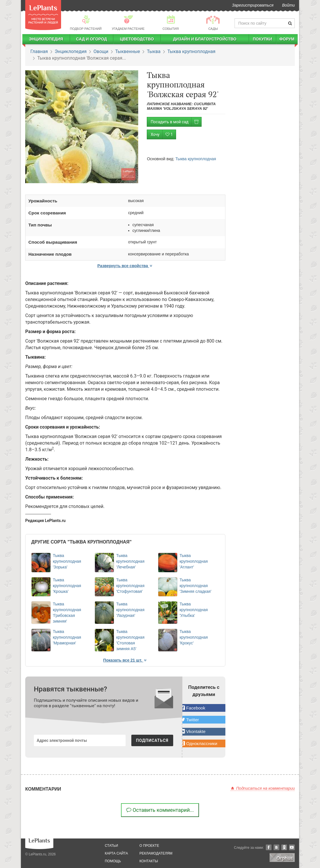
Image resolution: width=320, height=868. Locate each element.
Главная (39, 51)
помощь (113, 861)
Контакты (149, 861)
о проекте (149, 846)
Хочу (163, 135)
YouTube (292, 847)
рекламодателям (156, 853)
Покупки (263, 39)
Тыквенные (128, 51)
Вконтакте (276, 847)
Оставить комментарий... (160, 810)
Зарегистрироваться (253, 5)
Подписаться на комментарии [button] (263, 788)
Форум (287, 39)
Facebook (269, 847)
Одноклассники (284, 847)
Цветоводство (137, 39)
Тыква (154, 51)
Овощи (101, 51)
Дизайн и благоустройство (205, 39)
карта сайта (117, 853)
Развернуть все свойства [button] (125, 266)
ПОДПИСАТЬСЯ (152, 740)
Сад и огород (91, 39)
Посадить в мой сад (176, 122)
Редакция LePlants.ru (45, 521)
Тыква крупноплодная (192, 51)
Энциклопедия (46, 39)
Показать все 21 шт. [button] (125, 660)
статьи (112, 846)
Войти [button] (288, 5)
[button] (204, 708)
